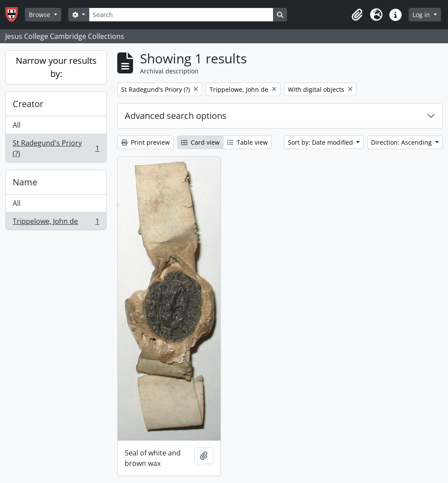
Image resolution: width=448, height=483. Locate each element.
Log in (422, 15)
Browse (40, 15)
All (17, 125)
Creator (28, 104)
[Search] (181, 15)
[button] (357, 15)
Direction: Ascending (402, 142)
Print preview (145, 142)
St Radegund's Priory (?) (56, 148)
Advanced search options (176, 116)
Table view (247, 142)
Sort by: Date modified (321, 142)
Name (25, 182)
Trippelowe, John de (56, 223)
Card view (200, 142)
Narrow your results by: (56, 67)
